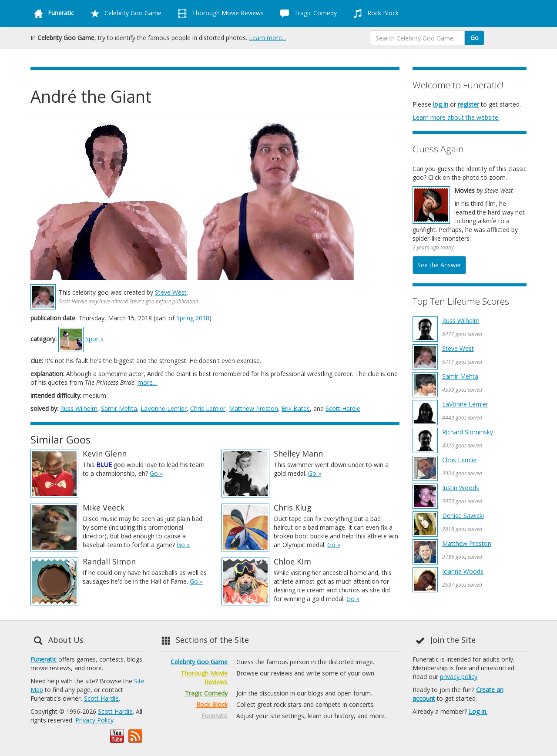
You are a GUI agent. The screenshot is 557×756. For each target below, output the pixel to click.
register (468, 104)
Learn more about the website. (456, 117)
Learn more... (267, 38)
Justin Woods (461, 488)
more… (148, 382)
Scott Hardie (343, 408)
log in (441, 104)
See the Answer (439, 265)
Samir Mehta (119, 408)
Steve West (171, 292)
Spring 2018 (193, 318)
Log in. (478, 711)
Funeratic (44, 659)
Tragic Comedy (307, 13)
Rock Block (374, 13)
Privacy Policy (94, 720)
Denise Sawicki (463, 516)
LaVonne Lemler (164, 408)
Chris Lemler (208, 408)
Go (475, 38)
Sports (94, 339)
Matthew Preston (253, 408)
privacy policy (459, 677)
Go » (156, 473)
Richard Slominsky (468, 432)
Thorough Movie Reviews (219, 13)
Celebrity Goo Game (124, 13)
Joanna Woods (463, 571)
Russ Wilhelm (79, 408)
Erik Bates (296, 408)
